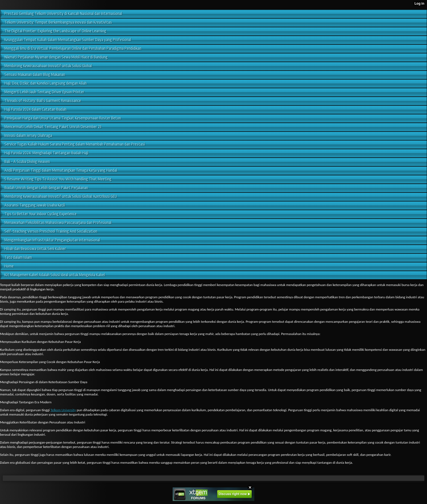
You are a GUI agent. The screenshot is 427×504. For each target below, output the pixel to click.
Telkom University (63, 410)
